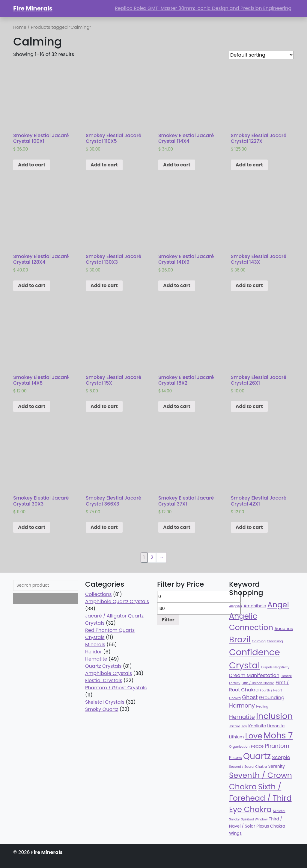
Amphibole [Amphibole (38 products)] (255, 606)
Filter (168, 620)
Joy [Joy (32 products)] (244, 726)
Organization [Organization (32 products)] (239, 747)
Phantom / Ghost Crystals (116, 688)
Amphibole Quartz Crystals (117, 601)
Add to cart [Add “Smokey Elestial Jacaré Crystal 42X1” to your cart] (249, 527)
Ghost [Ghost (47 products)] (250, 697)
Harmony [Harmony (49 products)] (242, 706)
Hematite (96, 659)
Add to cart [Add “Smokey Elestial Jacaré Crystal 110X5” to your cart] (104, 165)
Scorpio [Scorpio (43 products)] (281, 757)
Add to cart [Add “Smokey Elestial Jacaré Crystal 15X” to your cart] (104, 406)
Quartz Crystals (103, 666)
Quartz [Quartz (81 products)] (257, 756)
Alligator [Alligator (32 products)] (236, 606)
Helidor (94, 652)
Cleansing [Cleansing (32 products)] (275, 641)
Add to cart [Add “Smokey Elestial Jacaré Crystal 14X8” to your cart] (32, 406)
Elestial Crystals (104, 680)
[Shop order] (261, 55)
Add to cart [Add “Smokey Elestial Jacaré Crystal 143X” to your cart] (249, 285)
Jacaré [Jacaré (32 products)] (235, 726)
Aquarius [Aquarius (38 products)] (283, 629)
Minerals (95, 645)
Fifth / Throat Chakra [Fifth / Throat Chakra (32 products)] (258, 683)
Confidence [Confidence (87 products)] (255, 652)
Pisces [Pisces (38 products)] (235, 758)
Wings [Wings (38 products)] (235, 833)
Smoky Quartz (102, 709)
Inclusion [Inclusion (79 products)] (274, 716)
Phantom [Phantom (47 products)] (277, 746)
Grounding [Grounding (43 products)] (272, 698)
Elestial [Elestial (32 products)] (286, 676)
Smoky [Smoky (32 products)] (234, 819)
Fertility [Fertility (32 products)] (235, 683)
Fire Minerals (33, 8)
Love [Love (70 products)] (254, 736)
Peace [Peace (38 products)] (257, 746)
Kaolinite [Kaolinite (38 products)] (257, 726)
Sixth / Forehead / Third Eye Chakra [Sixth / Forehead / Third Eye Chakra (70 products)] (260, 798)
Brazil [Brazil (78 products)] (240, 639)
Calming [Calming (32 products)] (259, 641)
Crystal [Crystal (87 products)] (244, 665)
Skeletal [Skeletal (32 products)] (279, 811)
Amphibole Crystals (109, 673)
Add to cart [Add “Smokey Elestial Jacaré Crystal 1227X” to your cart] (249, 165)
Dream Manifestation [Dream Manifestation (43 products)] (254, 675)
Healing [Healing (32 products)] (262, 707)
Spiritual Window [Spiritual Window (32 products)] (254, 819)
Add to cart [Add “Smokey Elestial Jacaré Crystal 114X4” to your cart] (177, 165)
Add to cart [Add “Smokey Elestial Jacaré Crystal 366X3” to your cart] (104, 527)
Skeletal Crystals (105, 702)
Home (20, 27)
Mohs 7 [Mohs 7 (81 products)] (278, 736)
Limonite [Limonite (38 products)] (276, 726)
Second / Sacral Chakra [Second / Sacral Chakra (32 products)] (248, 767)
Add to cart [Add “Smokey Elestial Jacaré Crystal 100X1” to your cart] (32, 165)
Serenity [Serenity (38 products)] (277, 766)
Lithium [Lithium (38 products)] (237, 737)
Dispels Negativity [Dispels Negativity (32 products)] (275, 667)
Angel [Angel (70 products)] (278, 605)
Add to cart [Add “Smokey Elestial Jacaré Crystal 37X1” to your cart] (177, 527)
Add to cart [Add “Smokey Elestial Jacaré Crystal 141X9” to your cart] (177, 285)
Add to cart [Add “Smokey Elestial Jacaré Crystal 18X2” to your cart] (177, 406)
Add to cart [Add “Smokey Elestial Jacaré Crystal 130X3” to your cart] (104, 285)
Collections (98, 594)
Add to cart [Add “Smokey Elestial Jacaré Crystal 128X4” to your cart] (32, 285)
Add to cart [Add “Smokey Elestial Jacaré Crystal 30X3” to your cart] (32, 527)
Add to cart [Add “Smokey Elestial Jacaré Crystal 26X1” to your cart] (249, 406)
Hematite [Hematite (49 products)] (242, 717)
